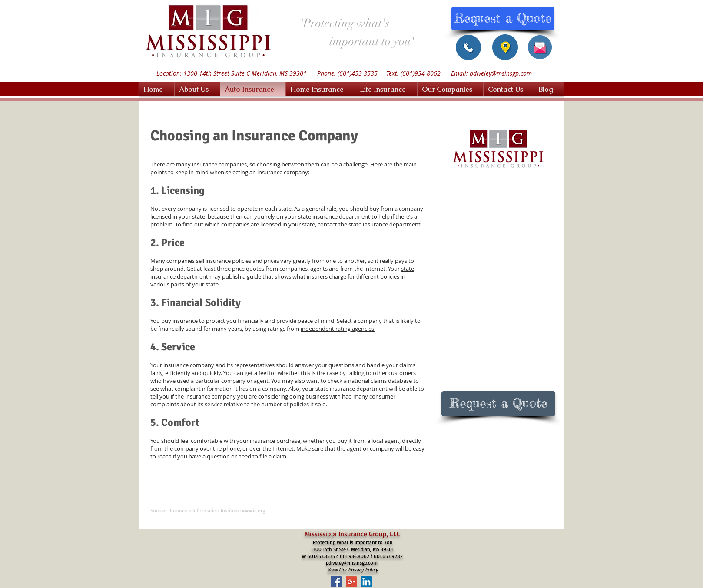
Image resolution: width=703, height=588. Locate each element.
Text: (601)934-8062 (415, 73)
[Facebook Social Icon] (336, 582)
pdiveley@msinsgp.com (352, 563)
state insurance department (385, 224)
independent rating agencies (337, 329)
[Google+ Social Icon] (351, 582)
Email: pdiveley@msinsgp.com (491, 73)
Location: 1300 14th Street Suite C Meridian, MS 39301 (232, 73)
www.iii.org (253, 510)
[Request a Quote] (503, 18)
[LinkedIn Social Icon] (366, 582)
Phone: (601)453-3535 (347, 73)
